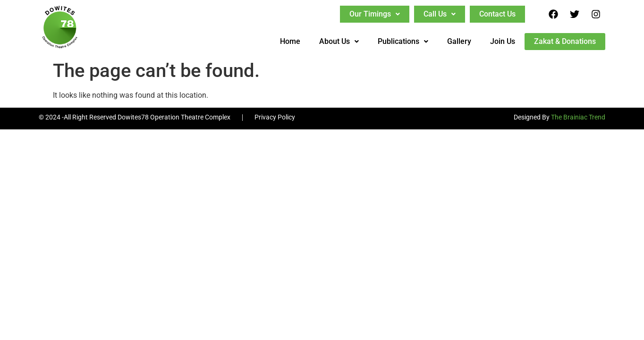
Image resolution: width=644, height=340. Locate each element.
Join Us (503, 41)
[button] (375, 14)
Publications (403, 41)
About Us (339, 41)
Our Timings (375, 14)
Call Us (440, 14)
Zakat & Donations (565, 41)
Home (290, 41)
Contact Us (497, 14)
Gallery (459, 41)
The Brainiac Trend (578, 117)
